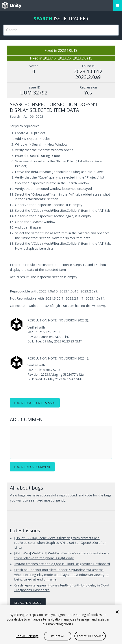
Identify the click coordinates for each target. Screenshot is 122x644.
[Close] (117, 612)
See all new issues (28, 603)
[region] (61, 624)
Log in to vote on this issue (35, 403)
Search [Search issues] (15, 116)
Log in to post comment (32, 467)
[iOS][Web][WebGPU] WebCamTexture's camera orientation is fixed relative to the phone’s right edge (62, 556)
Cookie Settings (27, 636)
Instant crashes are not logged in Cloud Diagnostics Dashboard (62, 564)
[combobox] (61, 30)
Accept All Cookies (90, 636)
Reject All (58, 636)
